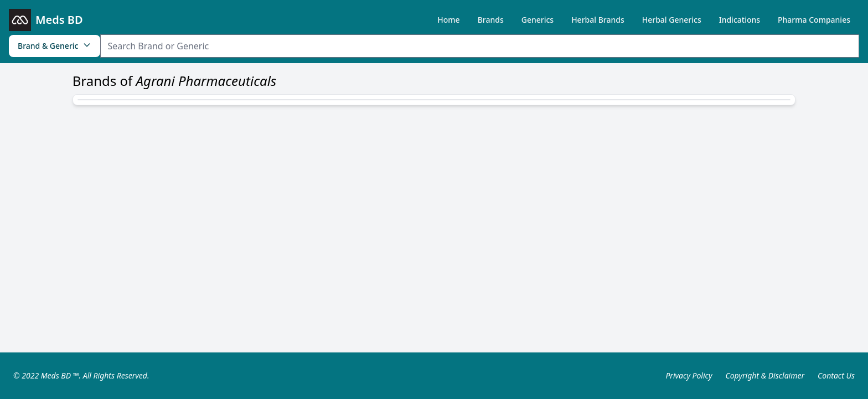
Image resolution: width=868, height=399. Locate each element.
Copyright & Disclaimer (765, 375)
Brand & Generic (55, 46)
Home (448, 20)
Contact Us (836, 375)
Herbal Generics (672, 20)
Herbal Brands (598, 20)
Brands (491, 20)
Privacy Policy (689, 375)
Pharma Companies (814, 20)
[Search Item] (480, 46)
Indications (740, 20)
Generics (538, 20)
